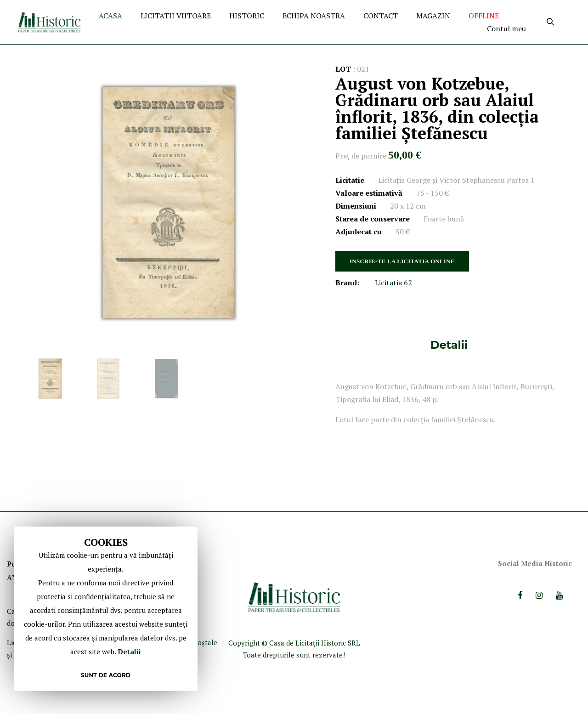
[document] (106, 609)
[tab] (449, 345)
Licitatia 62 (393, 283)
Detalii (449, 345)
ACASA (110, 16)
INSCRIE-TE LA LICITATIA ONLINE (402, 261)
